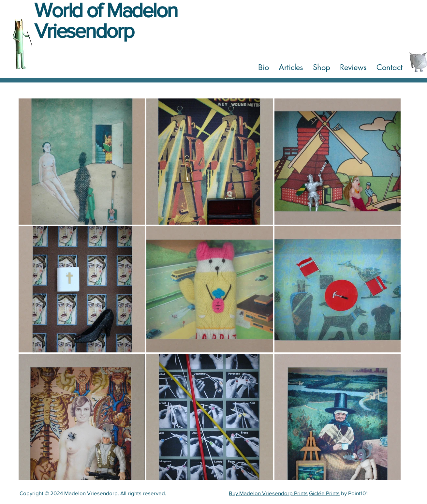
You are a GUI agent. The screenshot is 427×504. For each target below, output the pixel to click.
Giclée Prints (324, 493)
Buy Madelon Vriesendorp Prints (268, 493)
